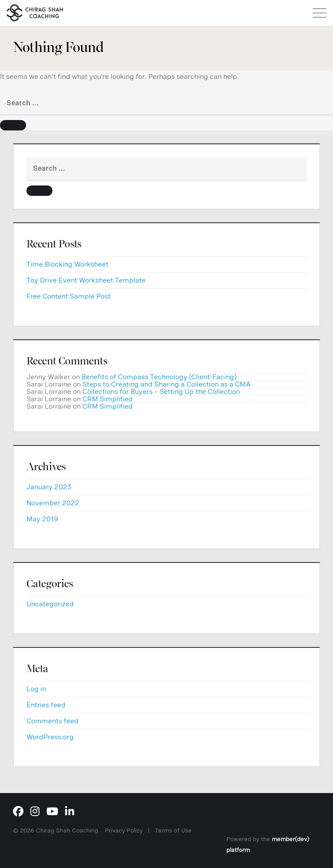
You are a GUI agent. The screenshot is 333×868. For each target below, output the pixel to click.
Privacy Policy (124, 830)
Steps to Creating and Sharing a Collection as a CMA (166, 384)
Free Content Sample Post (69, 296)
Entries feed (46, 705)
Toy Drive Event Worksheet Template (86, 280)
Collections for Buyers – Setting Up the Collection (161, 392)
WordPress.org (50, 737)
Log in (36, 689)
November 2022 (53, 503)
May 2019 (42, 519)
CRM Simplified (108, 399)
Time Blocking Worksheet (67, 264)
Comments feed (52, 721)
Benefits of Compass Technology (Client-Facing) (159, 377)
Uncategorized (50, 604)
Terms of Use (173, 830)
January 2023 (49, 487)
